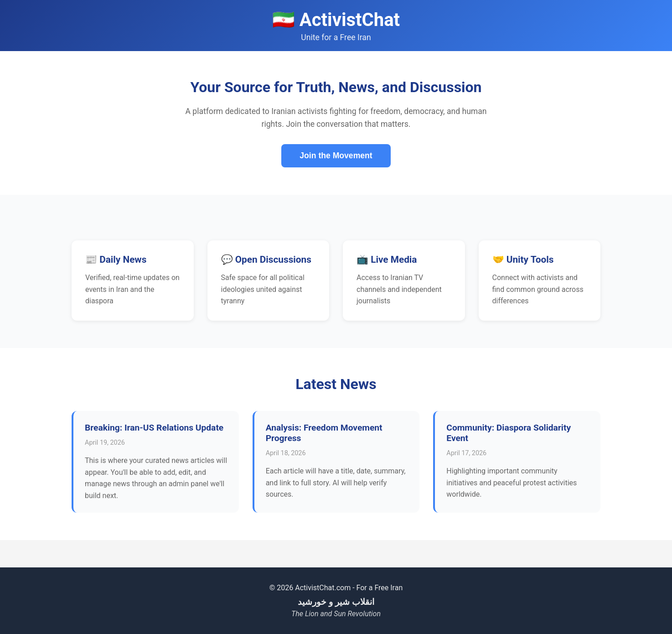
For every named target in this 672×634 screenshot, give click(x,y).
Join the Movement (336, 156)
